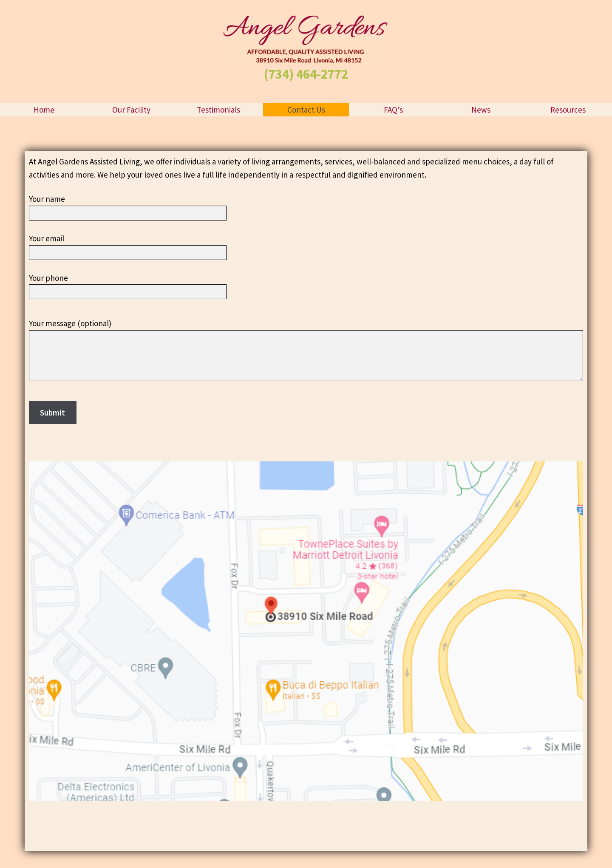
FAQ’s (393, 110)
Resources (568, 110)
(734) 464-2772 (306, 74)
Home (44, 110)
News (481, 110)
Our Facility (131, 110)
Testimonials (218, 110)
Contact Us (306, 110)
